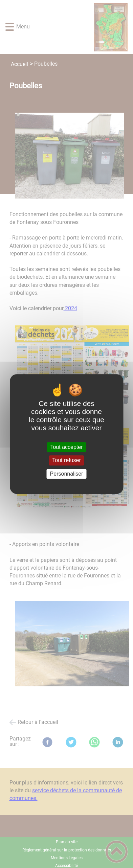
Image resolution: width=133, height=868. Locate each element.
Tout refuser (66, 461)
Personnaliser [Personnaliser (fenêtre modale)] (67, 474)
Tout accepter (66, 447)
